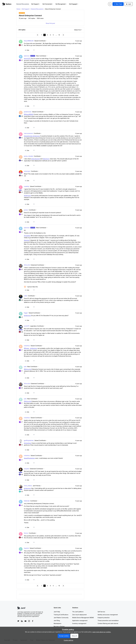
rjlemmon (27, 56)
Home (18, 9)
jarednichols (28, 112)
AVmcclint (27, 265)
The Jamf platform (78, 612)
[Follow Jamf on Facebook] (33, 621)
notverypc (27, 171)
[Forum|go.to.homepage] (7, 4)
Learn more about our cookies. (102, 632)
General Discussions (23, 4)
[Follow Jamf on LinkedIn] (22, 621)
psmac (26, 210)
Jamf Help (57, 612)
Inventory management (79, 623)
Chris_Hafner (28, 486)
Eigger (26, 313)
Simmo (26, 533)
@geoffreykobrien (29, 458)
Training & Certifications (61, 615)
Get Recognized (61, 4)
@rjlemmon (36, 136)
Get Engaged (74, 4)
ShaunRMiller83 (29, 41)
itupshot (26, 548)
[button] (118, 4)
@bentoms (46, 159)
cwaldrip (27, 186)
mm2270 (27, 326)
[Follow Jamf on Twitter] (18, 621)
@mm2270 (27, 59)
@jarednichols (28, 136)
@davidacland (36, 159)
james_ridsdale (29, 156)
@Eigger (27, 348)
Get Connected (48, 4)
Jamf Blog (57, 621)
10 (59, 35)
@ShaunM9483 (29, 114)
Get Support (36, 4)
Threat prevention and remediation (108, 621)
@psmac (27, 240)
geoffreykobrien (29, 440)
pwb (25, 367)
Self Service (101, 612)
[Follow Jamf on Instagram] (29, 621)
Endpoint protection (104, 618)
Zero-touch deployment (79, 615)
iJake (26, 296)
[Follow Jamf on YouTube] (25, 621)
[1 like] (31, 287)
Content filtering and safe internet (108, 623)
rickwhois (27, 346)
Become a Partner (59, 626)
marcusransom (29, 133)
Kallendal (27, 501)
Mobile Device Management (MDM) (83, 618)
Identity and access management (108, 615)
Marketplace (57, 623)
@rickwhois (28, 443)
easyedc (27, 469)
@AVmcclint (28, 369)
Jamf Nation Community (61, 618)
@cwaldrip (27, 236)
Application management (80, 621)
